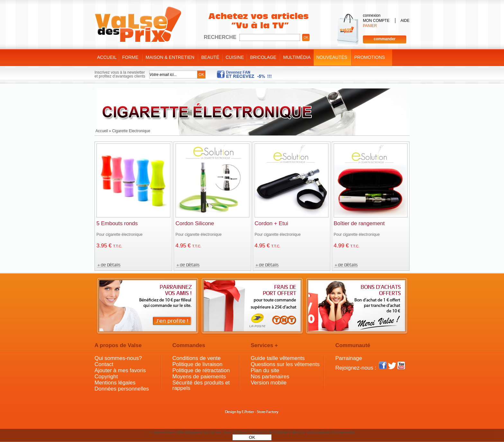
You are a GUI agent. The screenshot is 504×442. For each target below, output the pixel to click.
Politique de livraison (197, 364)
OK (252, 437)
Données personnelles (122, 389)
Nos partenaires (270, 377)
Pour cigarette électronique (119, 235)
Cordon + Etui (271, 223)
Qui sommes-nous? (118, 358)
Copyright (106, 377)
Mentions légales (115, 383)
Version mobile (269, 383)
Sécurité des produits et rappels (201, 385)
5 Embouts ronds (117, 223)
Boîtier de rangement (359, 223)
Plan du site (265, 370)
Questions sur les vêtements (285, 364)
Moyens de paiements (199, 377)
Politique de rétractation (201, 370)
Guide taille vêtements (278, 358)
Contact (104, 364)
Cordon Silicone (195, 223)
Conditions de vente (196, 358)
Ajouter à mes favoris (120, 370)
